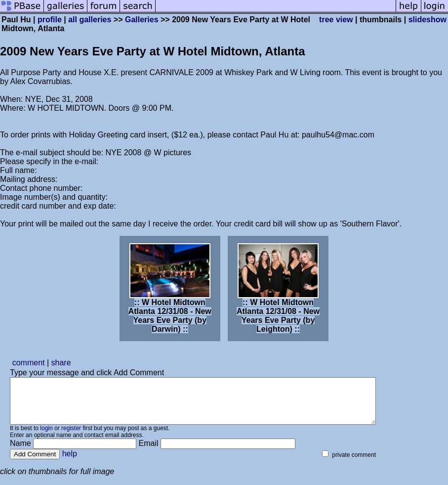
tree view (336, 20)
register (71, 437)
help (70, 463)
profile (50, 20)
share (61, 363)
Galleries (142, 20)
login (46, 437)
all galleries (90, 20)
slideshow (428, 20)
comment (29, 363)
